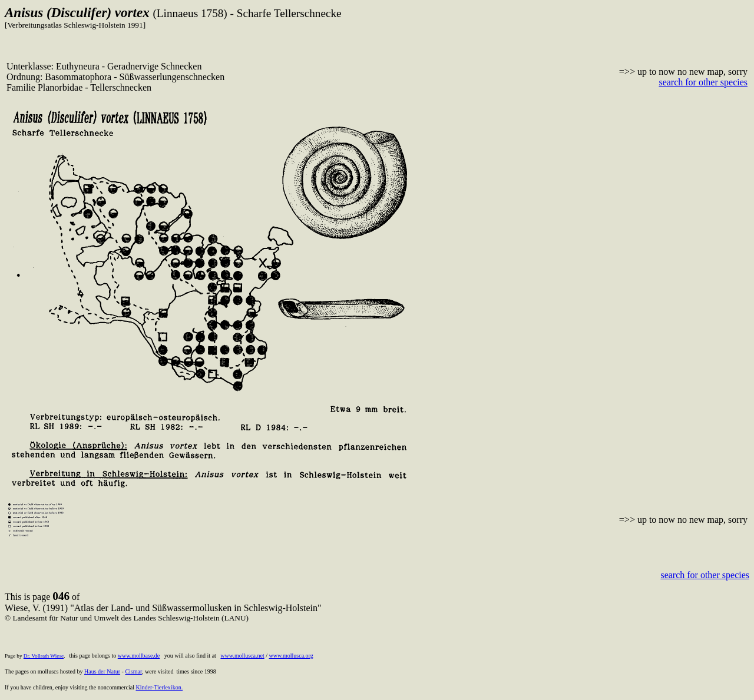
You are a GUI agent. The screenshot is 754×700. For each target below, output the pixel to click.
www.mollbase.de (139, 656)
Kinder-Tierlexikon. (159, 687)
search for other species (703, 82)
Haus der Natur (102, 671)
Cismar (133, 671)
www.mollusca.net (242, 656)
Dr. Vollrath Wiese (44, 656)
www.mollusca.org (291, 656)
